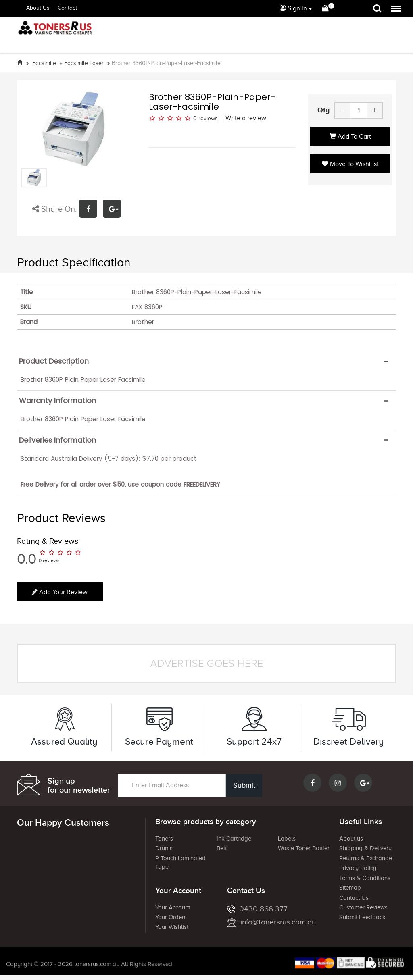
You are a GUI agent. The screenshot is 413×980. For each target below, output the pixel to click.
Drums (164, 848)
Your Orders (171, 917)
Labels (287, 839)
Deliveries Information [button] (57, 440)
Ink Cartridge (234, 839)
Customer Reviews (363, 907)
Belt (222, 848)
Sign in (293, 8)
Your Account (173, 907)
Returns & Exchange (366, 858)
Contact (67, 8)
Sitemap (350, 888)
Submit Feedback (362, 917)
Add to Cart (350, 137)
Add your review (60, 592)
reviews (208, 118)
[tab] (206, 361)
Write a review (246, 118)
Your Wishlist (172, 927)
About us (351, 839)
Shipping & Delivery (365, 848)
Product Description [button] (54, 361)
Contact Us (354, 898)
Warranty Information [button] (57, 401)
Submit (243, 785)
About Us (38, 8)
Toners (164, 839)
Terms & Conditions (365, 878)
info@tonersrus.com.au (271, 922)
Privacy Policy (358, 868)
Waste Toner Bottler (304, 848)
